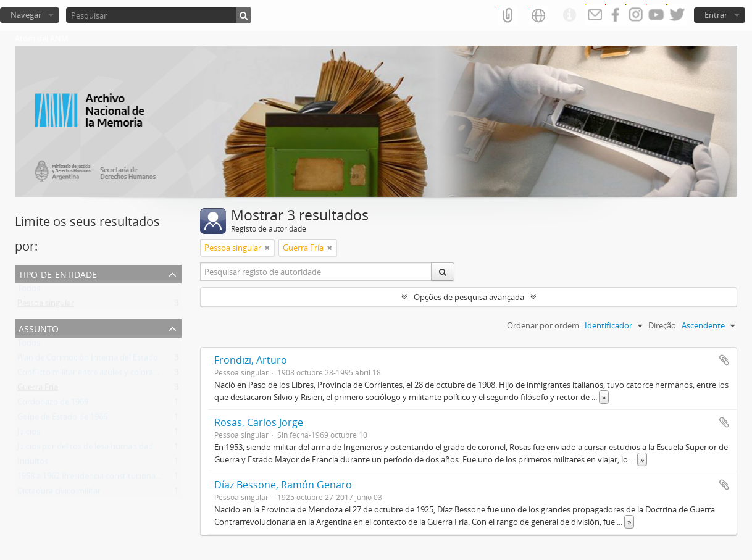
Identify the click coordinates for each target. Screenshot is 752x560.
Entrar (716, 15)
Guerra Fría (38, 390)
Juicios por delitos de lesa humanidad (85, 449)
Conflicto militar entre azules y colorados (92, 375)
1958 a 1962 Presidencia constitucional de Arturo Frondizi (122, 479)
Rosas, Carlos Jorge (259, 422)
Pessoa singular (46, 306)
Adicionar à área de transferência (724, 360)
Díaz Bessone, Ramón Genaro (283, 485)
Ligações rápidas (569, 15)
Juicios (29, 434)
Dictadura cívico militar (59, 493)
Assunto (39, 328)
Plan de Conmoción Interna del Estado (88, 360)
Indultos (33, 464)
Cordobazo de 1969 (53, 404)
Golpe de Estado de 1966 (62, 419)
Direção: (663, 325)
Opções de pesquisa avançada (469, 297)
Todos (29, 291)
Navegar (26, 15)
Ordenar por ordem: (544, 325)
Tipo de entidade (58, 273)
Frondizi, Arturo (251, 360)
